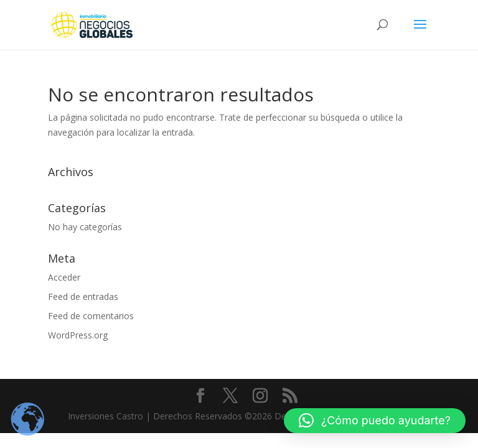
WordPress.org (78, 335)
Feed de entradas (83, 296)
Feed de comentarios (91, 316)
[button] (375, 421)
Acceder (64, 277)
